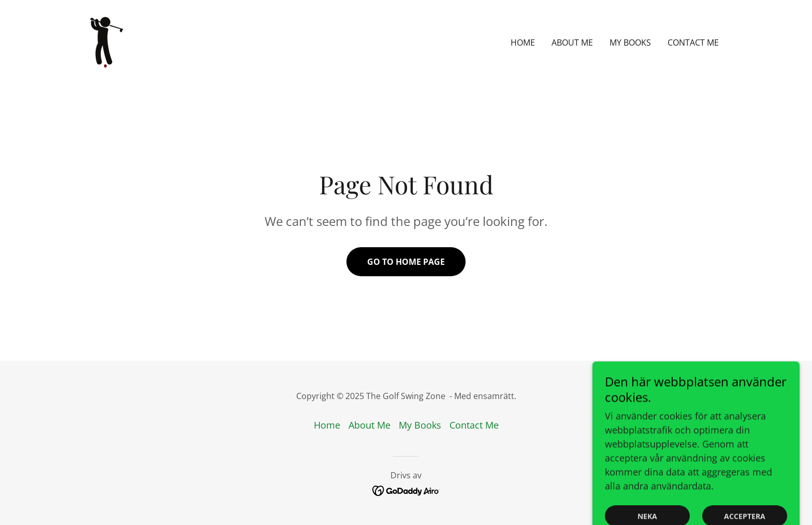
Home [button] (327, 425)
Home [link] (523, 42)
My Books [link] (630, 42)
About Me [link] (572, 42)
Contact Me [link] (693, 42)
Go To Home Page (406, 262)
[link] (105, 41)
